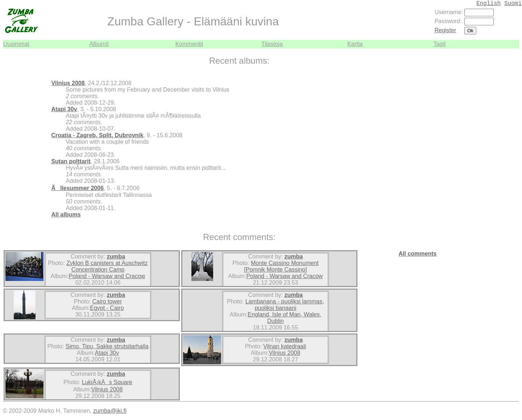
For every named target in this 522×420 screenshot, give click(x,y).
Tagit (440, 44)
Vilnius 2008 (68, 83)
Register (446, 30)
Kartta (355, 44)
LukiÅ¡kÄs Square (107, 382)
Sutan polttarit (71, 161)
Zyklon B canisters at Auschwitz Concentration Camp (107, 266)
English (488, 4)
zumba (116, 257)
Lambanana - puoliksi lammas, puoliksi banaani (285, 305)
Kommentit (189, 44)
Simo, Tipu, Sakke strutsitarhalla (107, 346)
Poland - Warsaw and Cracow (107, 276)
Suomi (513, 4)
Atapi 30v (64, 109)
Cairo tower (107, 301)
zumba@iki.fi (110, 411)
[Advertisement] (497, 157)
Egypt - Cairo (107, 308)
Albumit (99, 44)
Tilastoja (272, 44)
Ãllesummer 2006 (77, 188)
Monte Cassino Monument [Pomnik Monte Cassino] (281, 266)
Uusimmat (16, 44)
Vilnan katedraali (285, 346)
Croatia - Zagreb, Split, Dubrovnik (97, 135)
